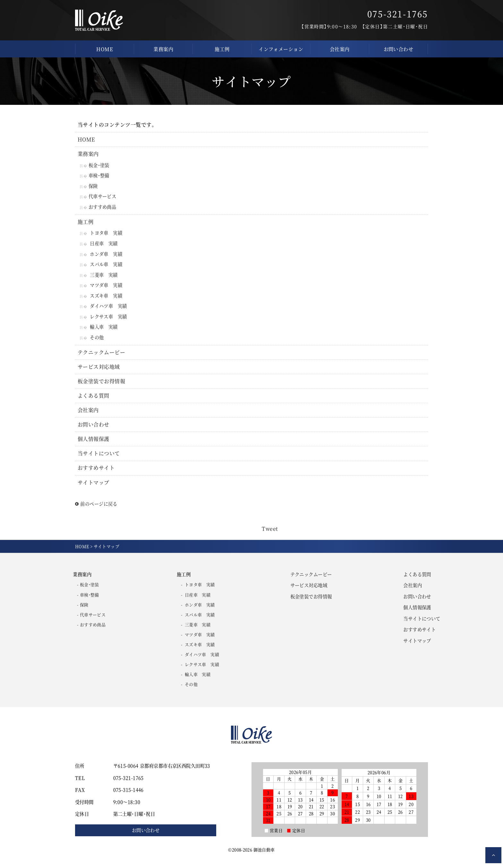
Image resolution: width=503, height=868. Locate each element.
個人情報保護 (94, 443)
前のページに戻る (96, 509)
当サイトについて (99, 458)
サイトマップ (94, 487)
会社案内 (340, 49)
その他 (97, 340)
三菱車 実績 (104, 277)
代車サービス (103, 197)
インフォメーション (281, 49)
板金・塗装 (100, 165)
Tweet (270, 534)
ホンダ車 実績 (106, 255)
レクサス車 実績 (108, 319)
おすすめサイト (96, 473)
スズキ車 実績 (106, 298)
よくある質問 (94, 399)
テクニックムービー (101, 355)
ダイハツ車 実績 (108, 309)
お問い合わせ (399, 49)
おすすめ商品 (103, 208)
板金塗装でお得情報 (101, 385)
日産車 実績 (104, 245)
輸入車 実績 (104, 330)
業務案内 (163, 49)
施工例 (222, 49)
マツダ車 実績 (106, 287)
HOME (105, 49)
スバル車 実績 (106, 266)
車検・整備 (100, 176)
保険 (94, 187)
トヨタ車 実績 (106, 234)
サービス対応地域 (99, 370)
